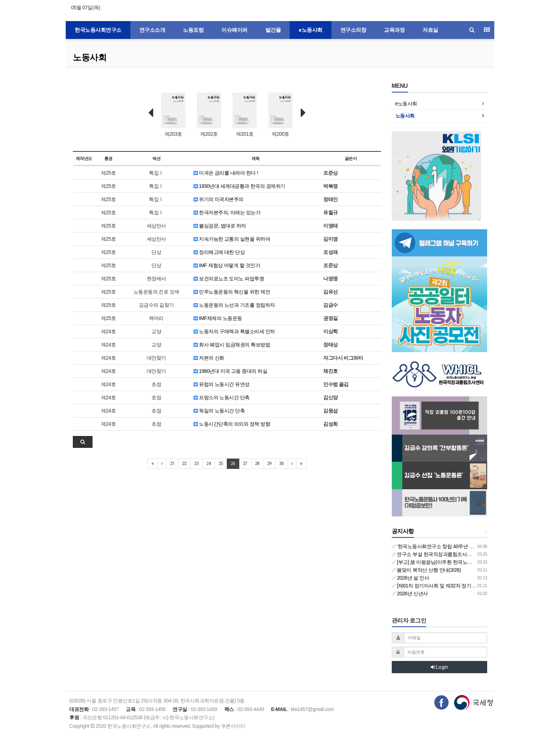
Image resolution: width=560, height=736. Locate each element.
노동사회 (90, 57)
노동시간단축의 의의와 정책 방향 (232, 424)
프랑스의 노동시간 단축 (222, 397)
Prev (151, 113)
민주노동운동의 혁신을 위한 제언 (232, 292)
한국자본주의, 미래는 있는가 (227, 212)
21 (172, 464)
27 (245, 464)
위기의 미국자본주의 (219, 199)
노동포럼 (193, 30)
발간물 (273, 30)
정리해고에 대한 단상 (219, 252)
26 (233, 464)
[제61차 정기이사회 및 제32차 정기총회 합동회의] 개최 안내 (458, 586)
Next (303, 113)
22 (184, 464)
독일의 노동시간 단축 (219, 411)
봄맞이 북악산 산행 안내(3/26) (426, 570)
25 (221, 464)
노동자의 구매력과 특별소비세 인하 (234, 331)
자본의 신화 (209, 358)
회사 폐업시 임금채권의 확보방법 (232, 345)
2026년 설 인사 (411, 578)
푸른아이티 (233, 726)
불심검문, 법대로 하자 (220, 226)
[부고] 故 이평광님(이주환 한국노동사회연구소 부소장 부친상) (460, 562)
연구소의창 (353, 30)
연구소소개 (152, 30)
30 (282, 464)
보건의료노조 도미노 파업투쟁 (229, 279)
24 (209, 464)
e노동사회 (311, 30)
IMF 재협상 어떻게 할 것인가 (227, 265)
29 (269, 464)
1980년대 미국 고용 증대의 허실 (231, 371)
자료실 (430, 30)
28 (257, 464)
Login (439, 667)
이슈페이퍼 (234, 30)
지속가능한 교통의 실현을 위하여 (232, 239)
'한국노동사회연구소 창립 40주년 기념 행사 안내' (447, 546)
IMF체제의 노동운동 (218, 318)
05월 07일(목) (86, 7)
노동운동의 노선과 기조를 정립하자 (234, 305)
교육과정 (394, 30)
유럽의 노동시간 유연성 (222, 384)
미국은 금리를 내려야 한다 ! (226, 173)
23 (197, 464)
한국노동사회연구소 (98, 30)
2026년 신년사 (410, 594)
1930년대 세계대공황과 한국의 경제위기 (239, 186)
